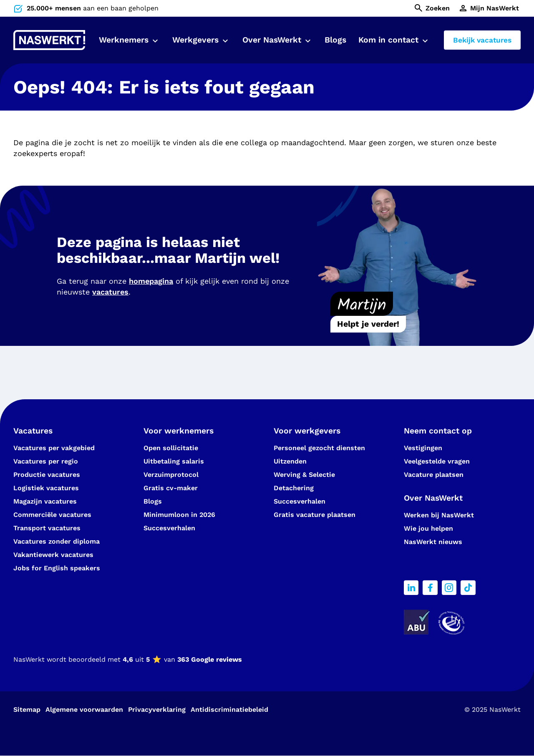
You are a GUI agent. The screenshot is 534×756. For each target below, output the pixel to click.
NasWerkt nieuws (433, 542)
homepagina (151, 281)
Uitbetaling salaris (174, 461)
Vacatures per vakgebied (54, 448)
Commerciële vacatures (52, 515)
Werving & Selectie (304, 475)
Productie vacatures (47, 475)
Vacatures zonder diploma (57, 541)
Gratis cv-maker (171, 488)
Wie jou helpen (428, 528)
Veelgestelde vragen (437, 461)
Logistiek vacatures (46, 488)
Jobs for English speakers (57, 568)
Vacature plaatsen (434, 475)
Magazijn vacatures (45, 501)
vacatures (110, 292)
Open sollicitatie (171, 448)
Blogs (335, 40)
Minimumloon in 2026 (179, 515)
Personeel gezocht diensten (319, 448)
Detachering (294, 488)
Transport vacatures (47, 528)
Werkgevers (195, 40)
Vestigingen (423, 448)
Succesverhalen (170, 528)
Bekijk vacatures (482, 40)
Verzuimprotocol (171, 475)
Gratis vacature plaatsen (315, 515)
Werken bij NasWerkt (439, 515)
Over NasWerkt (272, 40)
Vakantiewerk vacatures (53, 555)
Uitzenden (290, 461)
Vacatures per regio (46, 461)
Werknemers (124, 40)
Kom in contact (388, 40)
